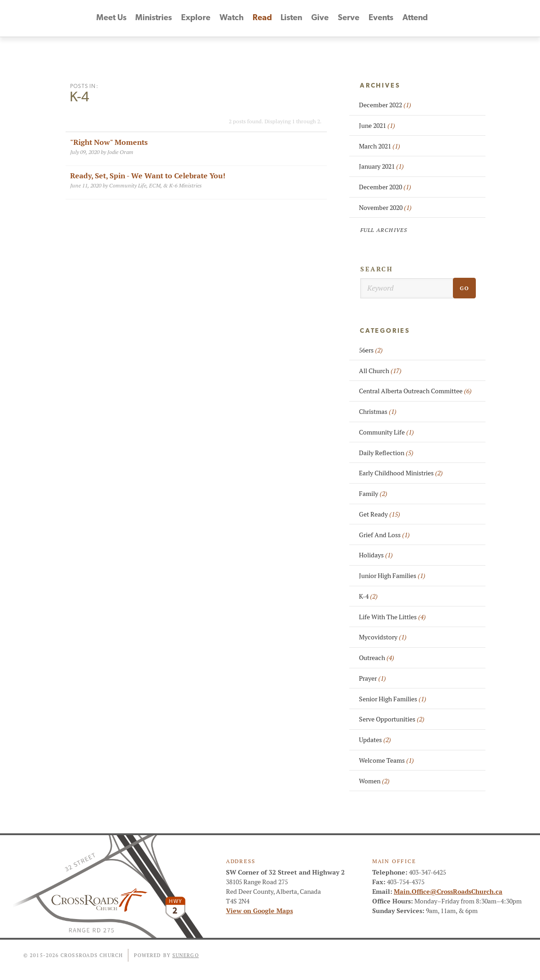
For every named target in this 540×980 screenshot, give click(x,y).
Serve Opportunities (392, 719)
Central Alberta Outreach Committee (415, 391)
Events (382, 19)
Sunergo (186, 955)
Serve (349, 19)
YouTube (490, 18)
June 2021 (377, 126)
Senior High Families (393, 699)
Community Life (386, 432)
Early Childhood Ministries (401, 473)
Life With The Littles (392, 617)
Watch (231, 19)
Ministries (154, 19)
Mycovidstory (383, 637)
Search (377, 269)
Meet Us (111, 19)
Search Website (523, 18)
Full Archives (384, 230)
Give (321, 19)
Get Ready (380, 514)
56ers (371, 350)
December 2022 (385, 105)
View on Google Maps (259, 911)
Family (373, 494)
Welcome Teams (386, 760)
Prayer (372, 678)
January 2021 (381, 166)
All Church (380, 371)
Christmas (378, 412)
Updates (375, 740)
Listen (292, 19)
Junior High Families (392, 576)
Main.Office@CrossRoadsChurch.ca (448, 892)
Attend (416, 19)
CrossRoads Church (47, 18)
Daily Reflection (386, 453)
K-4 (368, 596)
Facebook (474, 18)
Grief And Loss (384, 535)
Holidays (376, 555)
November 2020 (385, 208)
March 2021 (380, 146)
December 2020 (385, 187)
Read (262, 19)
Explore (196, 19)
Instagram (507, 18)
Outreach (377, 658)
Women (374, 781)
